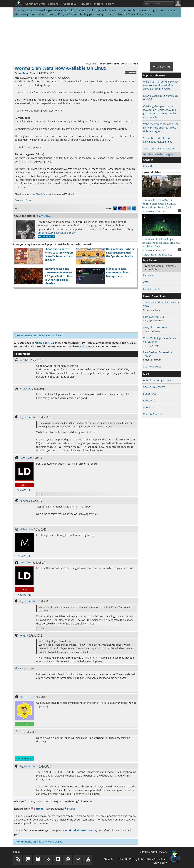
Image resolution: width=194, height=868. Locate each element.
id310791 (25, 360)
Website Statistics (153, 414)
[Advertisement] (97, 40)
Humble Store (146, 14)
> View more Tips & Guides (157, 255)
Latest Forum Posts (155, 296)
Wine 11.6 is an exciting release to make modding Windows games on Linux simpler (161, 85)
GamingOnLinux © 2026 (153, 852)
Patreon (37, 809)
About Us (149, 407)
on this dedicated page (79, 831)
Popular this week (154, 75)
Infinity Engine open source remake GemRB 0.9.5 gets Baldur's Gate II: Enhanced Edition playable (59, 276)
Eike (22, 732)
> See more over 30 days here (160, 149)
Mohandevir (26, 529)
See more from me (47, 237)
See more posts (152, 367)
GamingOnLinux (35, 4)
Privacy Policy (137, 859)
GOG (130, 14)
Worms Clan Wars (37, 194)
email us (82, 347)
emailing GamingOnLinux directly (57, 233)
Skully (18, 668)
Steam (29, 200)
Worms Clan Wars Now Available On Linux (61, 68)
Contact (148, 160)
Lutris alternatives (154, 317)
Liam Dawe (23, 73)
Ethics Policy (153, 859)
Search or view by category (158, 154)
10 (180, 211)
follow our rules (44, 343)
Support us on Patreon (27, 10)
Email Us (148, 166)
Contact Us (71, 4)
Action (22, 200)
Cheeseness (26, 697)
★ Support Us (161, 67)
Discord (99, 4)
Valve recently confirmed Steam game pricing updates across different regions (161, 128)
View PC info (24, 490)
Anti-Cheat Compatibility (157, 380)
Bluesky (86, 4)
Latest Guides (151, 172)
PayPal (63, 14)
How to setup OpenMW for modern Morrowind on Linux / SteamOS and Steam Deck (161, 202)
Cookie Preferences (154, 387)
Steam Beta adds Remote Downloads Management (118, 272)
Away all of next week (155, 327)
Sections (54, 4)
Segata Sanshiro (29, 417)
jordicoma (25, 389)
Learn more (133, 64)
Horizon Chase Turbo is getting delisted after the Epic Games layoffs (120, 253)
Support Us (150, 394)
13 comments (130, 73)
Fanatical (148, 275)
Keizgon (24, 501)
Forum (110, 4)
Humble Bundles (153, 289)
